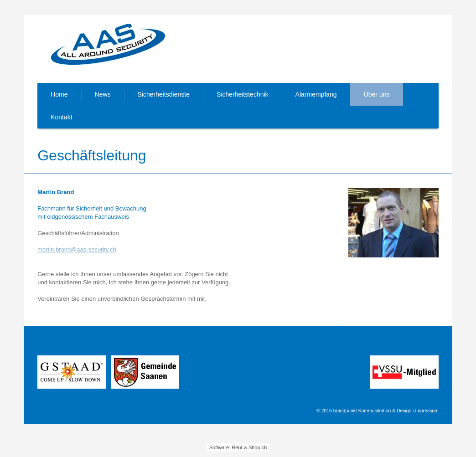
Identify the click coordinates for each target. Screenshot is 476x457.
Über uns (377, 94)
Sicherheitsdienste (164, 94)
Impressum (427, 411)
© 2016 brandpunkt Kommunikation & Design (364, 411)
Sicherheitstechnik (243, 94)
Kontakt (61, 117)
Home (59, 94)
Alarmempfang (316, 94)
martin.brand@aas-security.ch (77, 249)
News (103, 94)
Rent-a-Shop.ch (249, 447)
